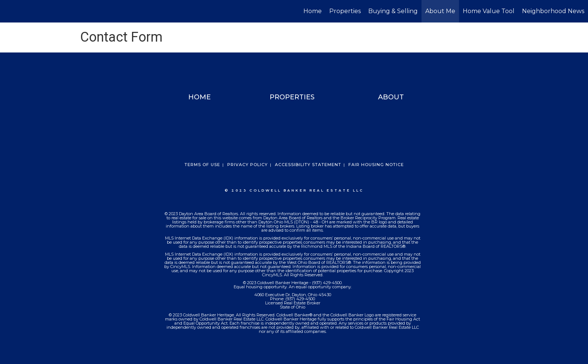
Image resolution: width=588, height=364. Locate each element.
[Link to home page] (10, 11)
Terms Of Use (202, 165)
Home (313, 11)
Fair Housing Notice (376, 165)
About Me (440, 11)
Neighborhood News (553, 11)
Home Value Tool (489, 11)
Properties (345, 11)
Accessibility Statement (308, 165)
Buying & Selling (393, 11)
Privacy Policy (247, 165)
